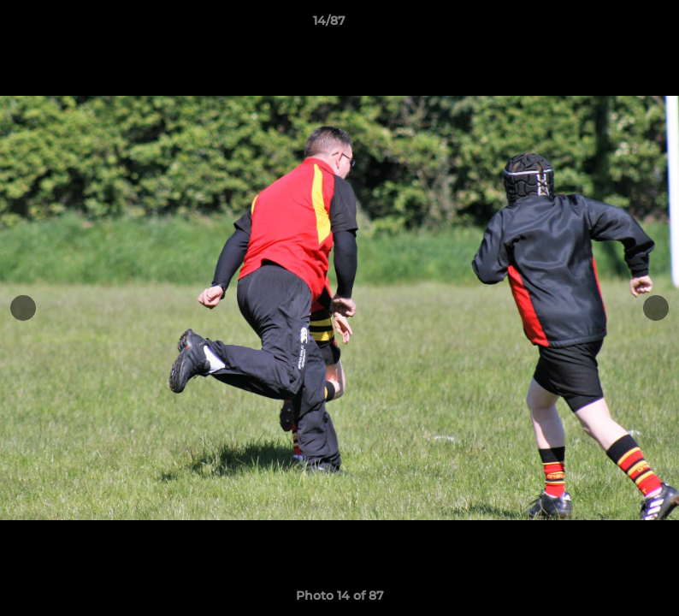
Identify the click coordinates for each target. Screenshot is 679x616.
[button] (607, 25)
